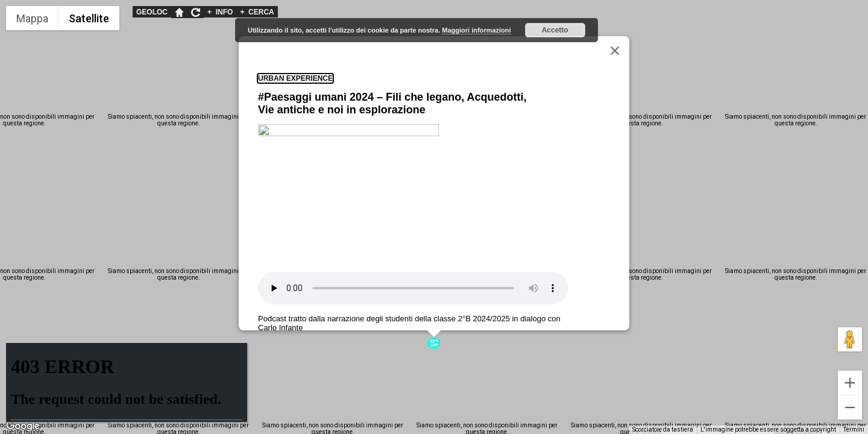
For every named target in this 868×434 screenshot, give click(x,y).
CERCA (257, 12)
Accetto (555, 30)
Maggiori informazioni (476, 30)
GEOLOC (152, 12)
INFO (220, 12)
